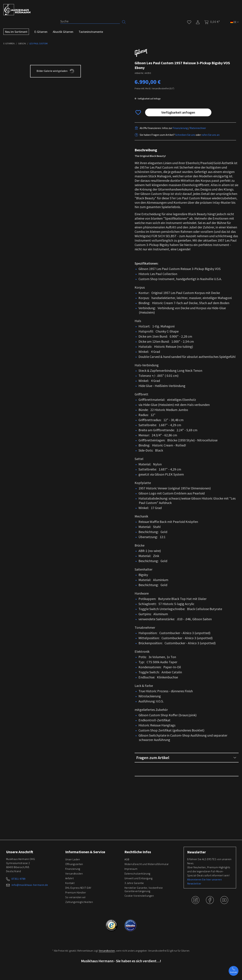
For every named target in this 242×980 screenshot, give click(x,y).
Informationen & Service (85, 852)
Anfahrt (70, 878)
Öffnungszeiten (74, 864)
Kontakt (70, 883)
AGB (127, 859)
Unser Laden (73, 859)
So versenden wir (76, 897)
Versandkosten (74, 873)
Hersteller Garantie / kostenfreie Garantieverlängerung (144, 889)
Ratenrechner (198, 136)
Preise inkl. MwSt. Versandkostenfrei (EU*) (154, 97)
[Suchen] (124, 22)
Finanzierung (180, 136)
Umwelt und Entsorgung (139, 878)
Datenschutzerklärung (137, 873)
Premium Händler (76, 892)
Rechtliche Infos (138, 852)
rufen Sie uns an (210, 143)
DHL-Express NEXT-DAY (78, 888)
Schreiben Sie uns (185, 143)
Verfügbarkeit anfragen (178, 121)
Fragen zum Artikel (186, 766)
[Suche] (90, 21)
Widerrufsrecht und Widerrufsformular (147, 864)
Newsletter (197, 852)
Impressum (131, 869)
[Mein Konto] (198, 22)
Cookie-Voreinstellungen (139, 896)
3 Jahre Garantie (134, 883)
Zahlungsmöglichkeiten (79, 902)
